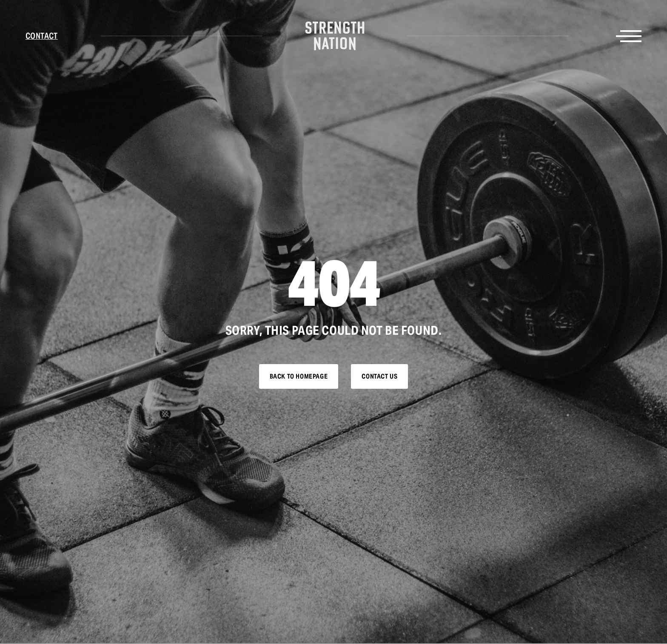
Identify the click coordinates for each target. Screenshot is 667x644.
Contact (42, 36)
